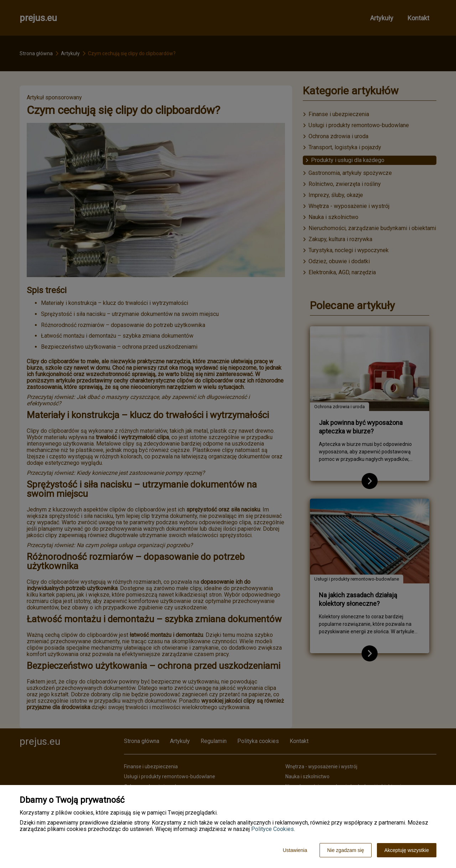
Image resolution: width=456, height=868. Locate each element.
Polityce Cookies (273, 829)
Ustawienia (295, 850)
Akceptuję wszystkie (407, 850)
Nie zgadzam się (346, 850)
